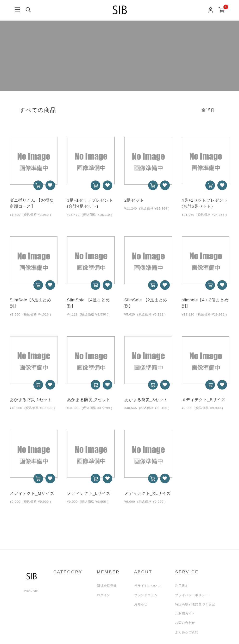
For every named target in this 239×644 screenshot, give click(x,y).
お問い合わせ (185, 623)
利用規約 (182, 586)
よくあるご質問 (187, 632)
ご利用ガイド (185, 614)
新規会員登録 (107, 586)
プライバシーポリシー (192, 595)
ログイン (104, 595)
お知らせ (141, 604)
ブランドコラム (146, 595)
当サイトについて (147, 586)
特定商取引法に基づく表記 (195, 604)
